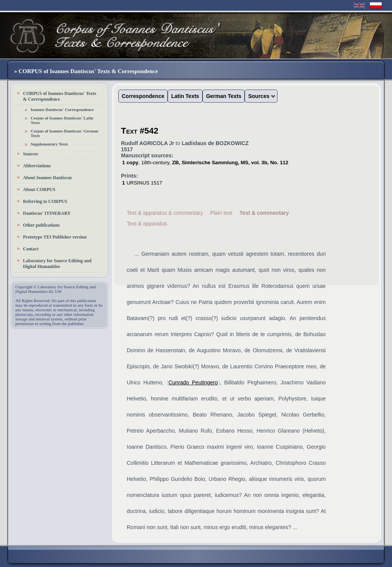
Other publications (41, 225)
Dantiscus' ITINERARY (47, 213)
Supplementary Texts (49, 144)
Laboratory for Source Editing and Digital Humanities (57, 264)
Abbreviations (37, 166)
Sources (31, 154)
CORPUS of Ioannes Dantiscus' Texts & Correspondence (60, 96)
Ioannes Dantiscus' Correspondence (62, 109)
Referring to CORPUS (45, 201)
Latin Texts (185, 96)
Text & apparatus (147, 224)
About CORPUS (39, 190)
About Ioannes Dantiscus (47, 178)
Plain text (221, 213)
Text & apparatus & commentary (165, 213)
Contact (31, 249)
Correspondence (143, 96)
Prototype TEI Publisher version (55, 237)
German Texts (224, 96)
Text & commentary (264, 213)
